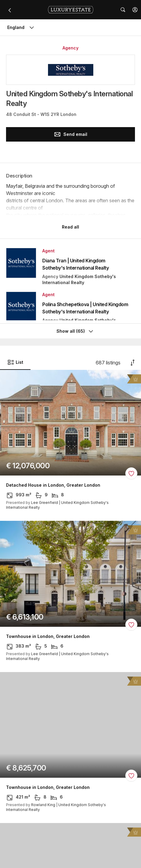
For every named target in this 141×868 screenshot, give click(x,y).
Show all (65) (75, 331)
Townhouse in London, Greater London (48, 636)
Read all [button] (70, 227)
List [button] (15, 362)
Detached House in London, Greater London (53, 485)
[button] (135, 10)
